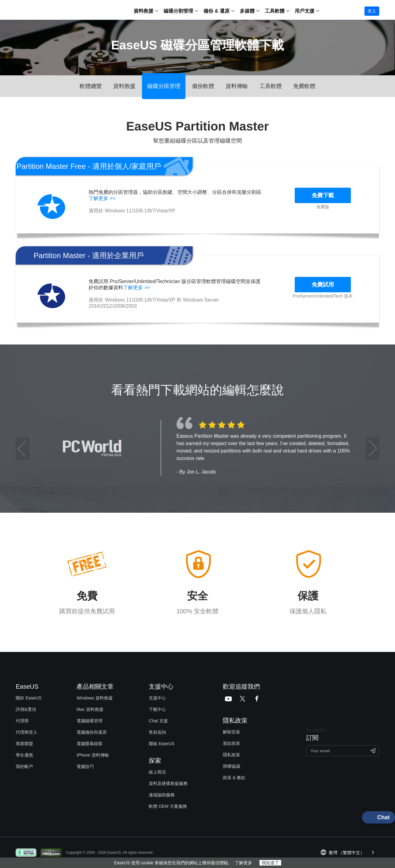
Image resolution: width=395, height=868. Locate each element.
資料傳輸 (237, 86)
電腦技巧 (85, 766)
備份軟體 (203, 86)
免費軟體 (304, 86)
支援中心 (157, 698)
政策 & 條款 (234, 778)
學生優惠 (24, 755)
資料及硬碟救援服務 (168, 783)
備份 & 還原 (216, 11)
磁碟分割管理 (178, 11)
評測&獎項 (26, 709)
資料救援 (143, 11)
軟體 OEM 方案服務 (168, 806)
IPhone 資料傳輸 (93, 755)
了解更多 (243, 863)
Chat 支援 (158, 721)
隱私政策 (231, 755)
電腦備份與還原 (92, 732)
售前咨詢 (157, 732)
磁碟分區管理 (164, 86)
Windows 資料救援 (95, 698)
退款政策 (231, 743)
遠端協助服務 (162, 795)
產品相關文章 (95, 686)
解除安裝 (231, 732)
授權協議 (231, 766)
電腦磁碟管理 (89, 721)
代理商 (22, 721)
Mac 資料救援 (90, 709)
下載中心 (157, 709)
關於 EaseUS (29, 698)
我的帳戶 (24, 766)
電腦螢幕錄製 (89, 744)
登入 (372, 11)
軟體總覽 (91, 86)
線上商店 (157, 772)
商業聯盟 (24, 744)
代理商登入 (27, 732)
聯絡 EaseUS (162, 744)
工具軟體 (271, 86)
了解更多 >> (102, 198)
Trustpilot (316, 730)
